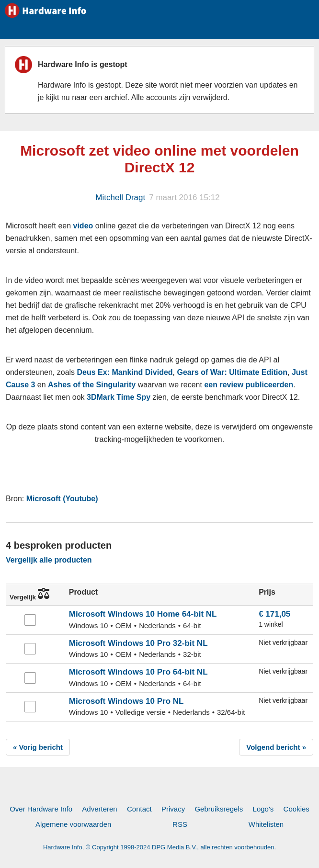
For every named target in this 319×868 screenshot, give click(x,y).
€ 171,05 (274, 614)
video (83, 226)
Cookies (296, 809)
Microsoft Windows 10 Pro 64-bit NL (138, 672)
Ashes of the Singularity (92, 385)
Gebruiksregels (219, 809)
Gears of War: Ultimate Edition (232, 372)
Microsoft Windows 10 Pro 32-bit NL (138, 643)
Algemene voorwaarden (73, 824)
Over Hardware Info (41, 809)
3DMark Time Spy (119, 397)
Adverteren (99, 809)
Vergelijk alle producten (49, 560)
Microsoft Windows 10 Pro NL (126, 701)
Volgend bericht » (276, 747)
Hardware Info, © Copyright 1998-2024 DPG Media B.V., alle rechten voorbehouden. (159, 847)
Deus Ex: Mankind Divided (125, 372)
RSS (180, 824)
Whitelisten (266, 824)
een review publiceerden (249, 385)
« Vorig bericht (38, 747)
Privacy (173, 809)
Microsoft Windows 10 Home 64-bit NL (143, 614)
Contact (139, 809)
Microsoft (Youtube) (62, 499)
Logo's (263, 809)
